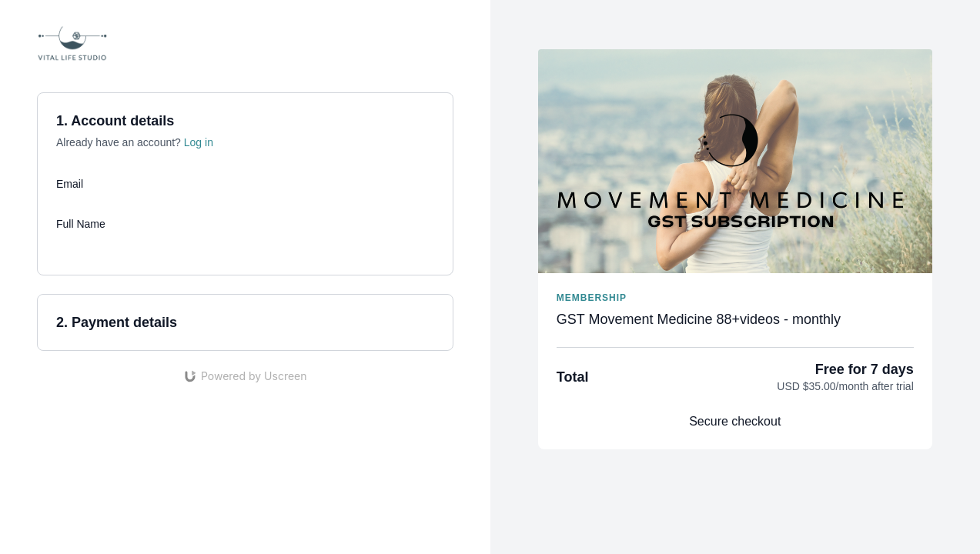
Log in (199, 142)
